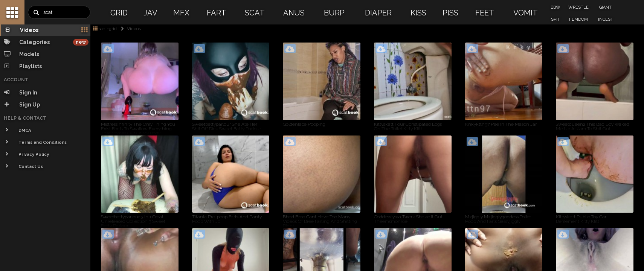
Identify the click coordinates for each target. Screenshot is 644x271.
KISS (418, 13)
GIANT (605, 7)
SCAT (255, 13)
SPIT (555, 19)
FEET (485, 13)
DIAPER (378, 13)
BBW (555, 7)
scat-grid (105, 29)
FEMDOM (578, 19)
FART (217, 13)
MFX (181, 13)
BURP (334, 13)
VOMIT (526, 13)
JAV (150, 13)
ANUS (294, 13)
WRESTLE (578, 7)
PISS (450, 13)
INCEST (606, 19)
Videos (129, 29)
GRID (119, 13)
